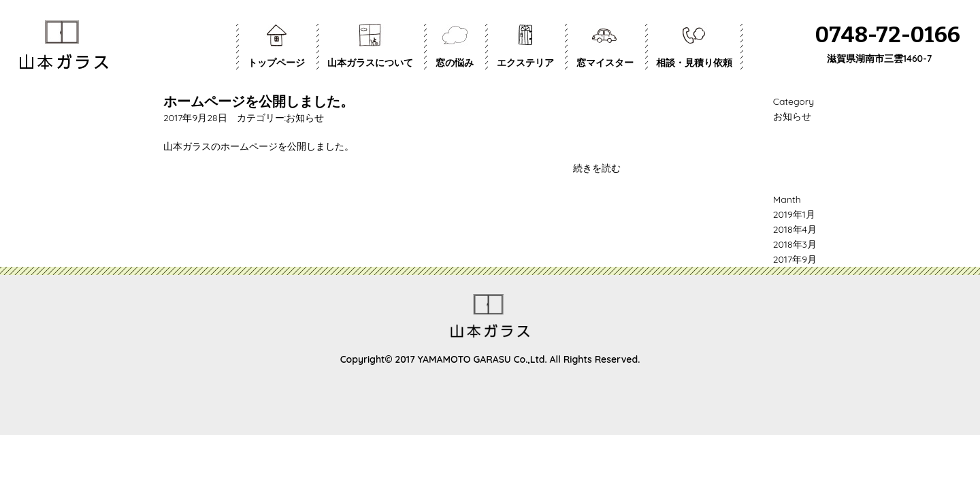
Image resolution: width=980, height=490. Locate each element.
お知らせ (305, 118)
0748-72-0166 (888, 35)
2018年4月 (795, 229)
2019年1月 (794, 214)
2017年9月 (795, 259)
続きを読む (597, 168)
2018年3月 (795, 244)
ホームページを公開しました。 (259, 101)
